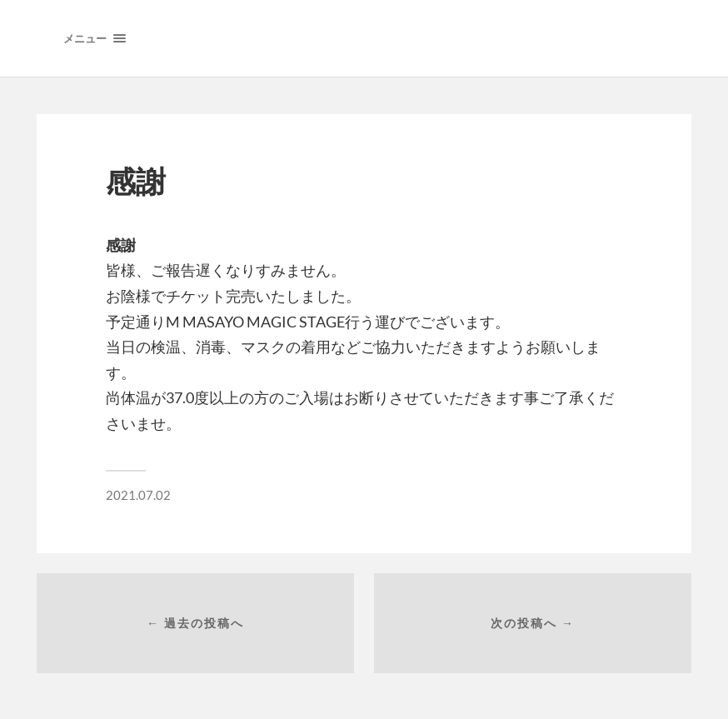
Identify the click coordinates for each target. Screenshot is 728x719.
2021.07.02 (138, 495)
